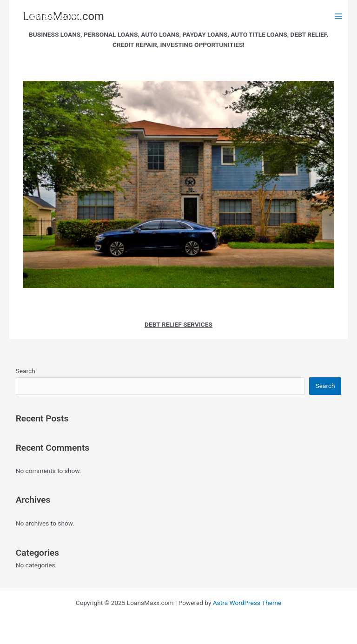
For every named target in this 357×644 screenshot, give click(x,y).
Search (26, 371)
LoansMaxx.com (44, 16)
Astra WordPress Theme (247, 603)
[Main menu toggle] (339, 16)
